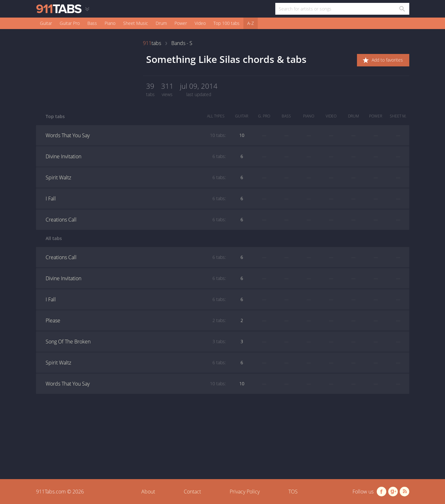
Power (181, 23)
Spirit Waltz (136, 177)
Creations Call (136, 220)
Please (136, 320)
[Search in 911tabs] (402, 9)
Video (200, 23)
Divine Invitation (136, 156)
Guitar (46, 23)
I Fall (136, 199)
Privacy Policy (245, 492)
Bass (92, 23)
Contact (192, 492)
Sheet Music (136, 23)
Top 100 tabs (226, 23)
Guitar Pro (70, 23)
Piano (110, 23)
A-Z (251, 23)
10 (242, 135)
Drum (161, 23)
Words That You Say (136, 135)
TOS (293, 492)
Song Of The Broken (136, 342)
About (148, 492)
